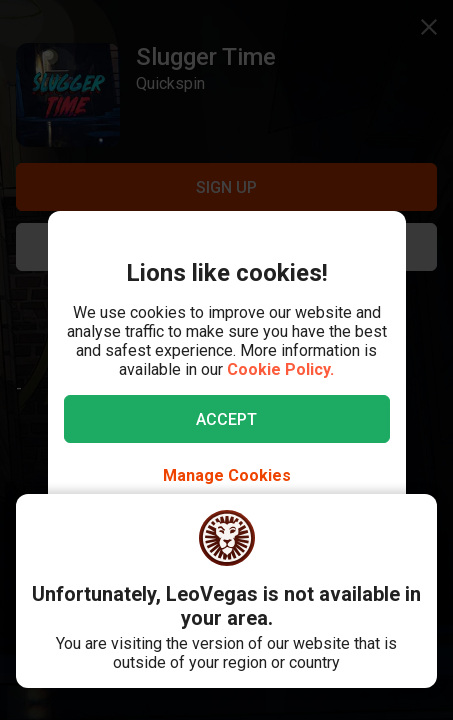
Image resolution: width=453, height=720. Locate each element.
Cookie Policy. (280, 369)
